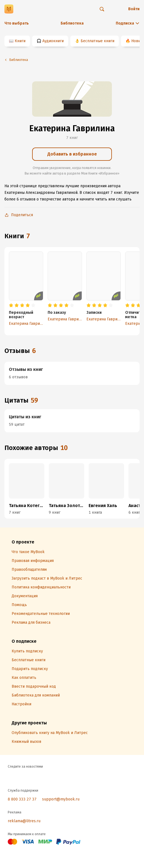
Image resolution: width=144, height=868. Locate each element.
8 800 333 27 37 (22, 799)
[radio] (11, 306)
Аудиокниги (53, 41)
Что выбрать (17, 23)
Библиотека (72, 23)
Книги (20, 41)
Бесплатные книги (97, 41)
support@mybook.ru (61, 799)
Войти (134, 9)
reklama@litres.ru (24, 821)
